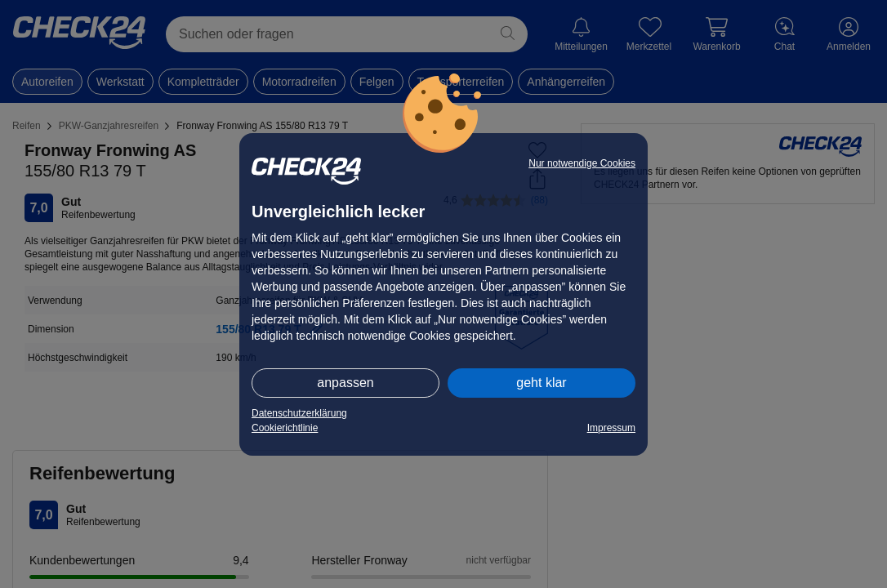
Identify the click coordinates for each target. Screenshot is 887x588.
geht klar (541, 383)
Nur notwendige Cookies (582, 163)
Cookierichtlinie (285, 428)
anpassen (345, 383)
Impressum (611, 428)
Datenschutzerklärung (299, 413)
